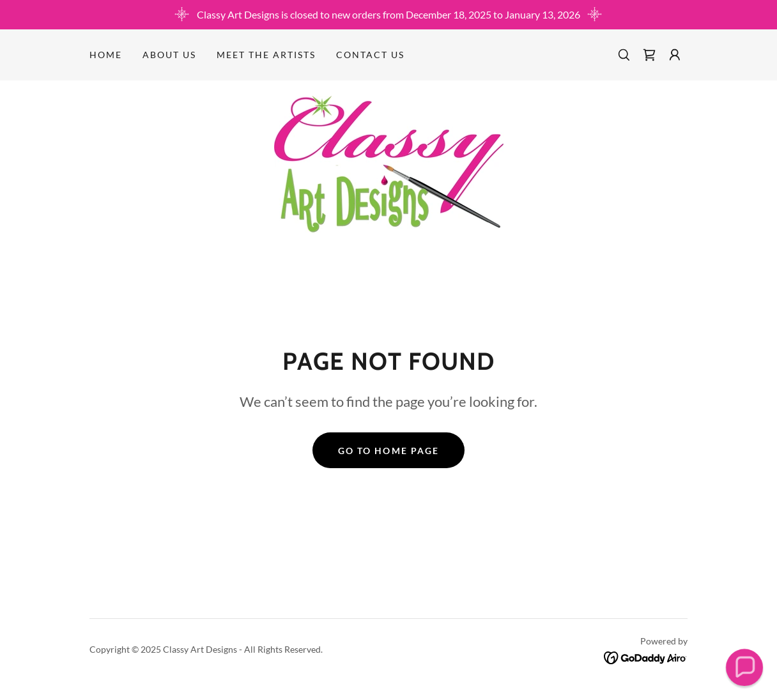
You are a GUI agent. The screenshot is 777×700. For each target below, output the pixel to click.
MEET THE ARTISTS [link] (266, 55)
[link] (649, 55)
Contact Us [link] (370, 55)
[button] (675, 55)
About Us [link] (169, 55)
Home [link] (106, 55)
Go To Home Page (388, 451)
